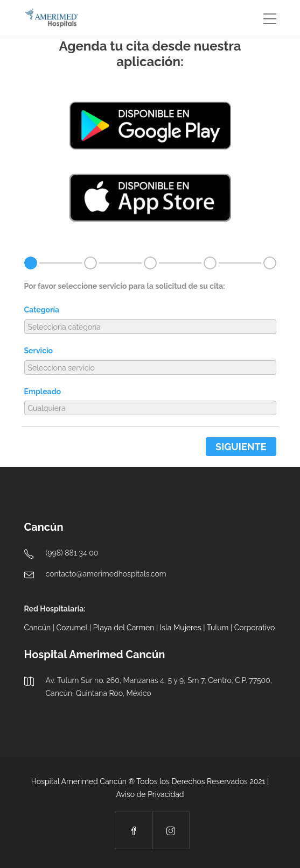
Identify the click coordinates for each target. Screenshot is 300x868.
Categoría (42, 310)
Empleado (43, 392)
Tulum (218, 628)
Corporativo (255, 628)
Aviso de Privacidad (150, 794)
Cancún (38, 628)
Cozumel (72, 628)
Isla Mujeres (181, 628)
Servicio (39, 351)
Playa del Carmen (124, 628)
